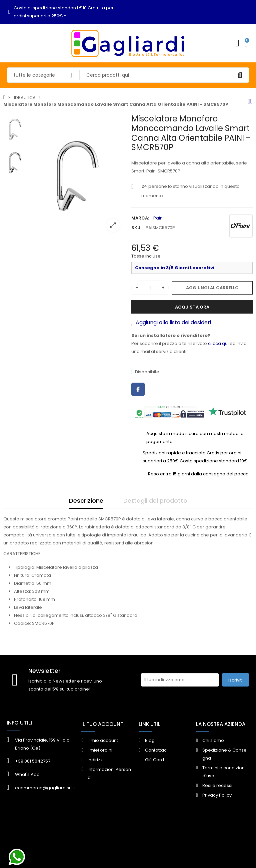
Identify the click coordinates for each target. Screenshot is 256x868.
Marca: (140, 218)
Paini (158, 218)
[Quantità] (150, 288)
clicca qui (218, 343)
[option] (77, 175)
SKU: (136, 228)
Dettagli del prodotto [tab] (155, 501)
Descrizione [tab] (86, 501)
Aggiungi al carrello (212, 288)
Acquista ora (192, 307)
